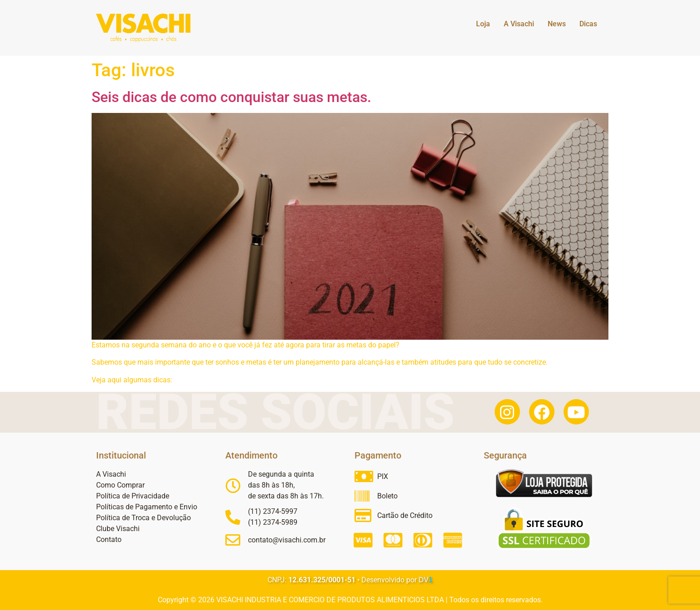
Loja (483, 24)
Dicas (588, 24)
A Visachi (519, 24)
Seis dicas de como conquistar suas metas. (231, 97)
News (557, 24)
